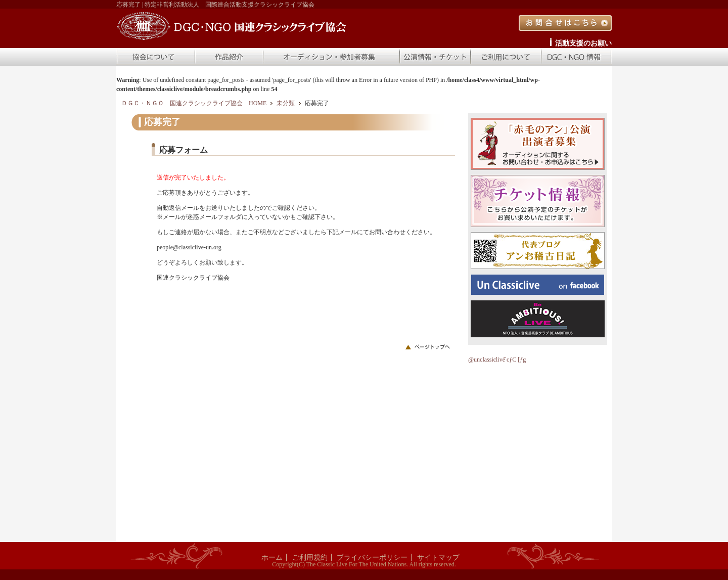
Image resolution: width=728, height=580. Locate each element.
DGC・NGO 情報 (576, 57)
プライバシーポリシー (372, 557)
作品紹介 (229, 57)
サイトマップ (438, 557)
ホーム (272, 557)
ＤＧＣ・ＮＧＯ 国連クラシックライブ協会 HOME (194, 103)
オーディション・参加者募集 (331, 57)
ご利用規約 (310, 557)
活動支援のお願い (583, 43)
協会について (155, 57)
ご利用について (506, 57)
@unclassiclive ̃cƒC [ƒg (497, 360)
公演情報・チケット (435, 57)
